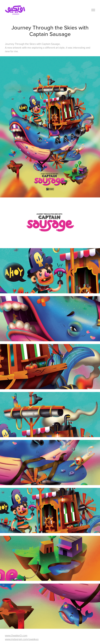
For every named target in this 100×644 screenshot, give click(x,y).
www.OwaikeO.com (16, 636)
